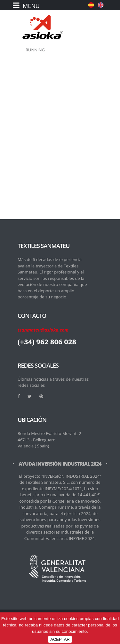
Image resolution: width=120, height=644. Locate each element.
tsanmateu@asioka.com (43, 330)
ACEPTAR (60, 639)
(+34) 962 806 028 (47, 341)
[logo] (43, 27)
